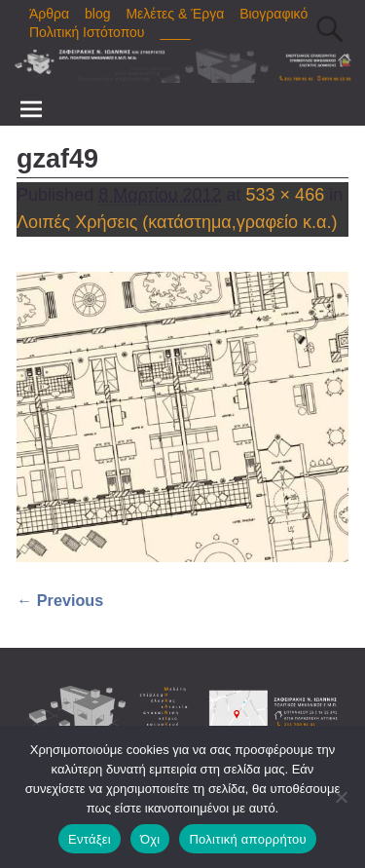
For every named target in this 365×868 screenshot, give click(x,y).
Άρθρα (49, 14)
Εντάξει (90, 839)
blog (97, 14)
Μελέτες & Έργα (175, 14)
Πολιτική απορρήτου (247, 839)
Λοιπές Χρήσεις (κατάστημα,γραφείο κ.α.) (177, 222)
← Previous (60, 600)
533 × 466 (286, 195)
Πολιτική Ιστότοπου (87, 32)
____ (175, 32)
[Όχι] (341, 797)
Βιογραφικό (274, 14)
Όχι (150, 839)
